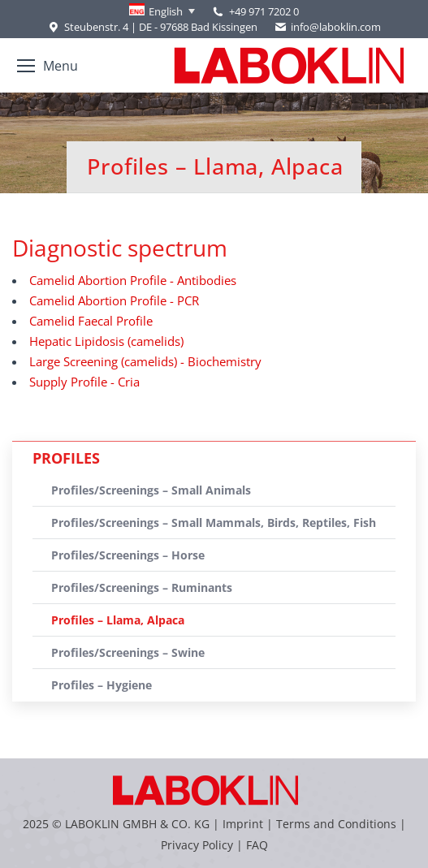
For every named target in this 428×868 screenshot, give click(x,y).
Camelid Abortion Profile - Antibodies (133, 280)
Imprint (243, 824)
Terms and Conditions (338, 824)
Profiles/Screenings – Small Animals (151, 490)
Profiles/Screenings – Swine (128, 652)
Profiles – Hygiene (102, 685)
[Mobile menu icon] (48, 66)
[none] (162, 11)
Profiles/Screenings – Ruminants (142, 587)
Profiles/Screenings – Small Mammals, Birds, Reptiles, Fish (214, 523)
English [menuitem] (166, 11)
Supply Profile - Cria (84, 382)
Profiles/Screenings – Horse (128, 555)
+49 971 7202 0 (264, 11)
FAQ (257, 845)
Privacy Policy (197, 845)
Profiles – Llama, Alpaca (118, 620)
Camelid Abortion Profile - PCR (114, 300)
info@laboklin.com (327, 27)
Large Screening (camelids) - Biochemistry (145, 361)
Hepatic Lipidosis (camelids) (106, 341)
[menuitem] (162, 11)
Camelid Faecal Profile (91, 321)
